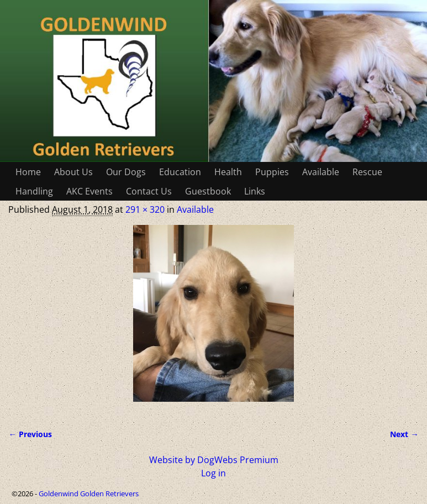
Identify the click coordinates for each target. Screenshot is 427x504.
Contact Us (149, 191)
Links (255, 191)
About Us (73, 172)
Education (180, 172)
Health (228, 172)
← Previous (30, 434)
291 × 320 (145, 209)
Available (321, 172)
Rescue (367, 172)
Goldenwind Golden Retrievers (89, 494)
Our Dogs (126, 172)
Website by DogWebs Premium (214, 460)
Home (28, 172)
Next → (404, 434)
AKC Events (89, 191)
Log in (213, 473)
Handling (34, 191)
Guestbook (208, 191)
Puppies (272, 172)
